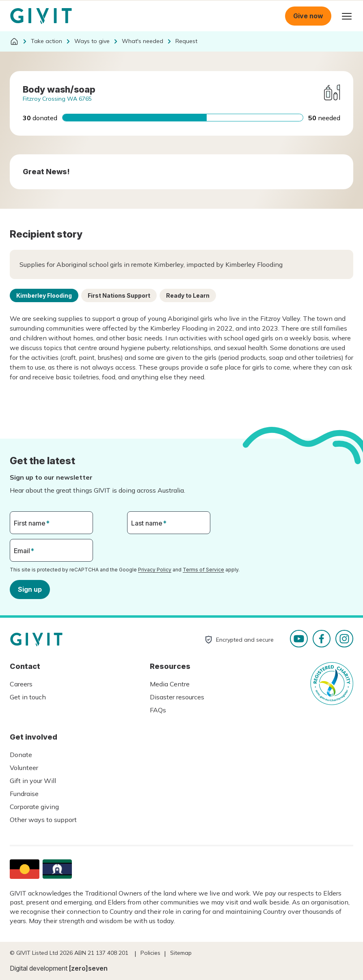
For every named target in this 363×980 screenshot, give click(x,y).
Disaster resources (177, 697)
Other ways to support (43, 820)
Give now (308, 16)
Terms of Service (203, 570)
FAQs (158, 710)
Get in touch (28, 697)
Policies (150, 953)
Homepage (41, 16)
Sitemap (181, 953)
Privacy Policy (155, 570)
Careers (21, 684)
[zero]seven (88, 968)
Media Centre (170, 684)
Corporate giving (34, 807)
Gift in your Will (33, 781)
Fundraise (24, 794)
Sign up (30, 589)
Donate (21, 755)
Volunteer (24, 768)
